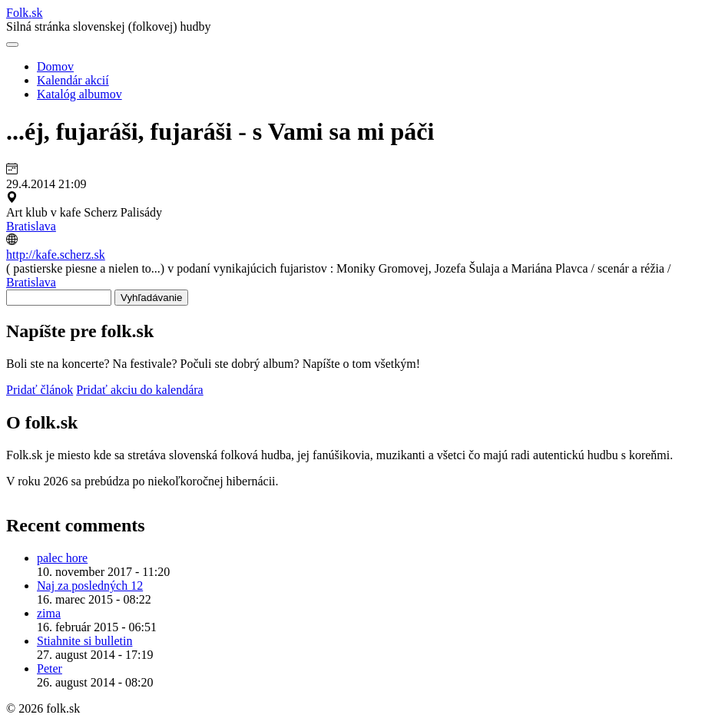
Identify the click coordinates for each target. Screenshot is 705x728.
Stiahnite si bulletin (84, 641)
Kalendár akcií (73, 80)
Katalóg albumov (79, 94)
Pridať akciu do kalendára (139, 390)
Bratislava (31, 226)
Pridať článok (40, 390)
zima (49, 613)
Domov (55, 66)
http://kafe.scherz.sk (56, 255)
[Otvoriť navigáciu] (12, 45)
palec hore (62, 558)
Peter (50, 668)
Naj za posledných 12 (90, 586)
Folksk (25, 13)
